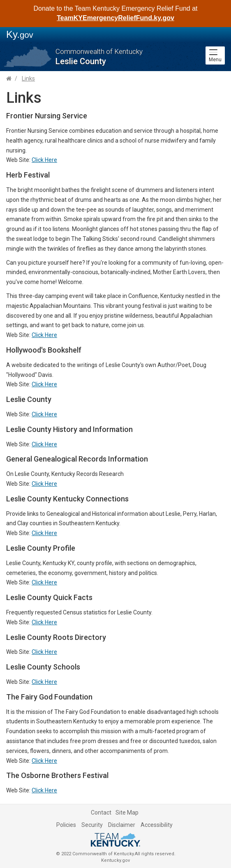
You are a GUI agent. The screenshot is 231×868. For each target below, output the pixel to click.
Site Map (127, 813)
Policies (66, 825)
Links (28, 78)
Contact (101, 813)
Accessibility (157, 825)
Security (92, 825)
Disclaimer (122, 825)
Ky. (20, 34)
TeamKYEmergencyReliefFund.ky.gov (115, 18)
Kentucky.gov (115, 860)
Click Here (44, 160)
